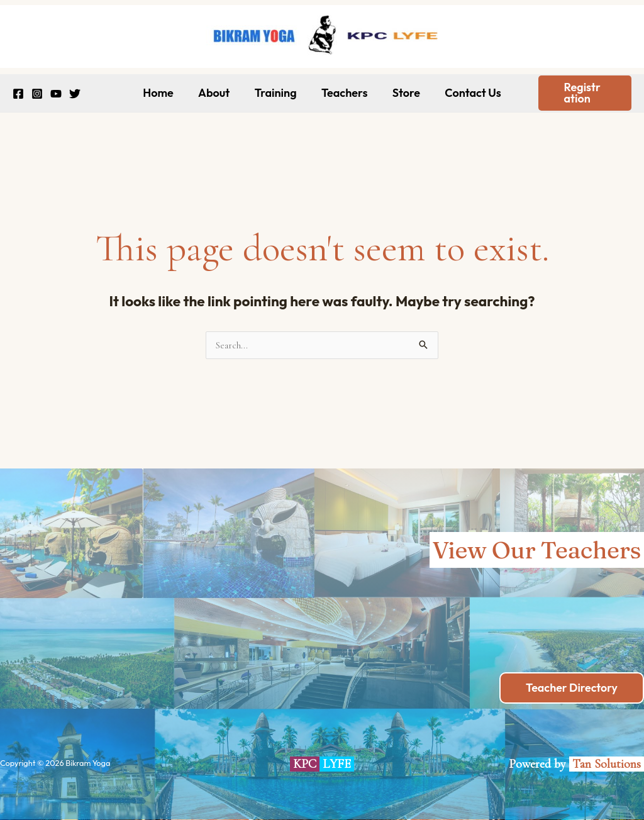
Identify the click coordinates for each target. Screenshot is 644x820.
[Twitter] (75, 94)
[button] (582, 93)
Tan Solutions (608, 764)
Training (276, 93)
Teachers (343, 93)
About (217, 93)
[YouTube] (56, 94)
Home (164, 93)
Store (403, 93)
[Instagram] (37, 94)
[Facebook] (18, 94)
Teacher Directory (571, 688)
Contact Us (468, 93)
